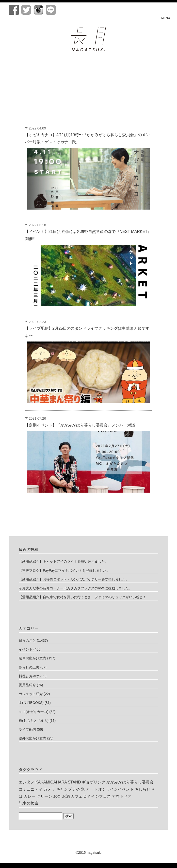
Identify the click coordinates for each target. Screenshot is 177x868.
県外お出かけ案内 (32, 738)
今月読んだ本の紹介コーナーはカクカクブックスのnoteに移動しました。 (75, 588)
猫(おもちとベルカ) (34, 721)
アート (92, 789)
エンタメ (27, 782)
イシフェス (101, 796)
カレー (30, 796)
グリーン (44, 796)
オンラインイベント (116, 789)
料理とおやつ (29, 676)
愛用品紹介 (27, 685)
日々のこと (27, 640)
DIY (87, 796)
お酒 (66, 796)
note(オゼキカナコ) (34, 712)
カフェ (77, 796)
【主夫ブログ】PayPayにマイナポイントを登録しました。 (64, 570)
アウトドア (122, 796)
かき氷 (79, 789)
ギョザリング (94, 782)
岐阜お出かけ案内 (32, 658)
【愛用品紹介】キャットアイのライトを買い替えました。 (64, 561)
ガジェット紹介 (31, 694)
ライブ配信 (27, 729)
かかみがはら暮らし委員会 (130, 782)
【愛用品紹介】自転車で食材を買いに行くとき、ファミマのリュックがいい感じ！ (82, 597)
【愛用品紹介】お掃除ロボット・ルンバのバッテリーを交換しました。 (74, 579)
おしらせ (143, 789)
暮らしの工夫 (29, 667)
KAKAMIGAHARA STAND (58, 782)
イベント (26, 649)
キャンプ (64, 789)
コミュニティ (31, 789)
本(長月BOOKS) (31, 703)
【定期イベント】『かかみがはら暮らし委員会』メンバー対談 (80, 425)
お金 (57, 796)
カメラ (49, 789)
